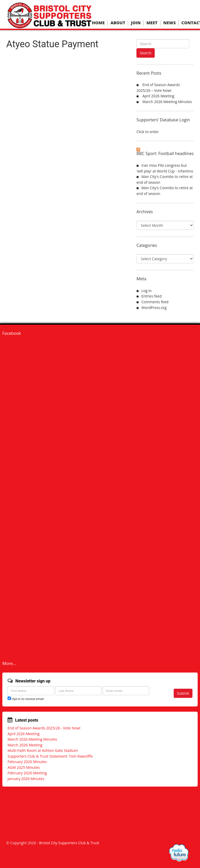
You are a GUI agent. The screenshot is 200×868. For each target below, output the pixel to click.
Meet (152, 23)
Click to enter (148, 132)
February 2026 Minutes (27, 762)
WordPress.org (154, 308)
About (118, 23)
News (170, 23)
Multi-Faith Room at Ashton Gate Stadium (43, 750)
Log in (146, 291)
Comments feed (155, 302)
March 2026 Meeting (25, 745)
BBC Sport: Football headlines (165, 153)
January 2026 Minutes (26, 779)
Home (98, 23)
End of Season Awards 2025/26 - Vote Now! (44, 728)
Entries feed (152, 296)
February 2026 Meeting (27, 773)
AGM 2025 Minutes (24, 767)
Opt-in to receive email (26, 699)
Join (136, 23)
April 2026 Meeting (158, 96)
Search (146, 53)
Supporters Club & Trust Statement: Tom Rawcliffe (50, 756)
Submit (183, 693)
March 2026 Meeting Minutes (167, 102)
